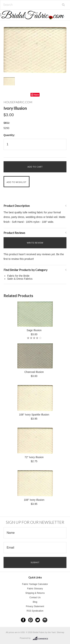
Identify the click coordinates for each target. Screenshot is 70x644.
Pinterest (31, 620)
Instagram (45, 620)
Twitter (38, 620)
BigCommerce (41, 638)
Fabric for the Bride (18, 276)
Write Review (35, 243)
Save (37, 95)
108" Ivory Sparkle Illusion (34, 415)
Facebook (23, 620)
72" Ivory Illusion (34, 457)
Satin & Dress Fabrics (20, 279)
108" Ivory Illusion (34, 500)
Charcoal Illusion (34, 372)
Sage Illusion (34, 330)
